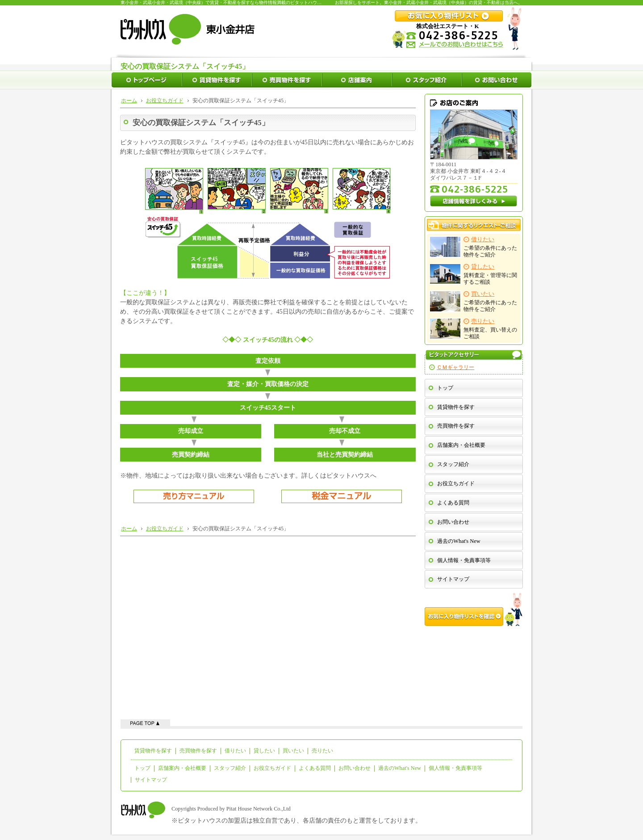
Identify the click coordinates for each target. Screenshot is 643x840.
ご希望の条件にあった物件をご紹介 (474, 247)
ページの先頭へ (145, 723)
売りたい (322, 751)
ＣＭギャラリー (455, 367)
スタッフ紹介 (453, 464)
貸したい (264, 751)
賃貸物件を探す (456, 407)
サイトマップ (453, 579)
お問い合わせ (453, 522)
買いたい (293, 751)
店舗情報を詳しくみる (474, 201)
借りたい (235, 751)
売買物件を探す (456, 426)
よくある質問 (453, 503)
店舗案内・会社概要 (461, 445)
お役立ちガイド (456, 483)
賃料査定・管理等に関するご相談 (474, 274)
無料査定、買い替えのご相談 (474, 329)
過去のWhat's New (459, 541)
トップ (445, 388)
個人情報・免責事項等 (464, 560)
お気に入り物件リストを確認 (474, 609)
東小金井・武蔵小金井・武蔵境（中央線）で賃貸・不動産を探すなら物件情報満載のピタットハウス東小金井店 (232, 2)
